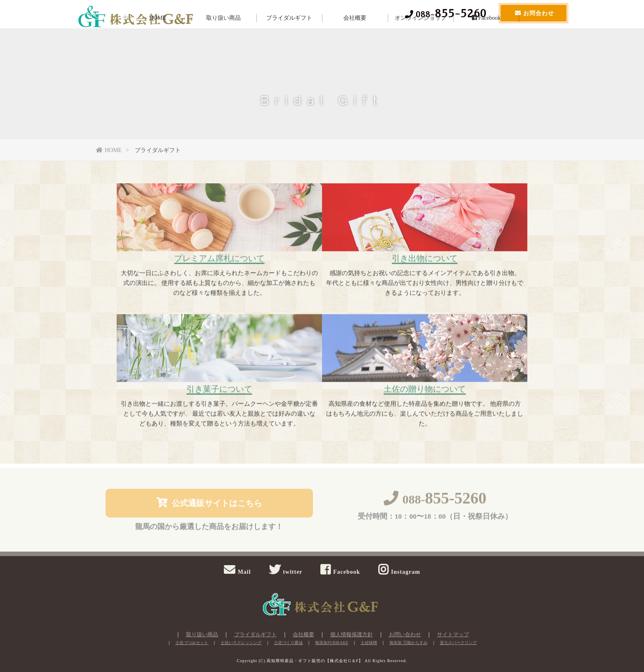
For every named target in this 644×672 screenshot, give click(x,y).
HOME (158, 43)
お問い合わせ (405, 634)
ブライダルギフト (289, 43)
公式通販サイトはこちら (209, 504)
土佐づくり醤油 (288, 643)
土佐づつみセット (192, 643)
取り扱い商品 (223, 43)
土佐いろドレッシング (241, 643)
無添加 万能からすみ (408, 643)
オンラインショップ (421, 43)
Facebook (486, 43)
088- (435, 501)
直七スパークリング (458, 643)
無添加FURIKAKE (332, 643)
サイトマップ (453, 634)
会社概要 (355, 43)
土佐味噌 (369, 643)
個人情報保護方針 (352, 634)
